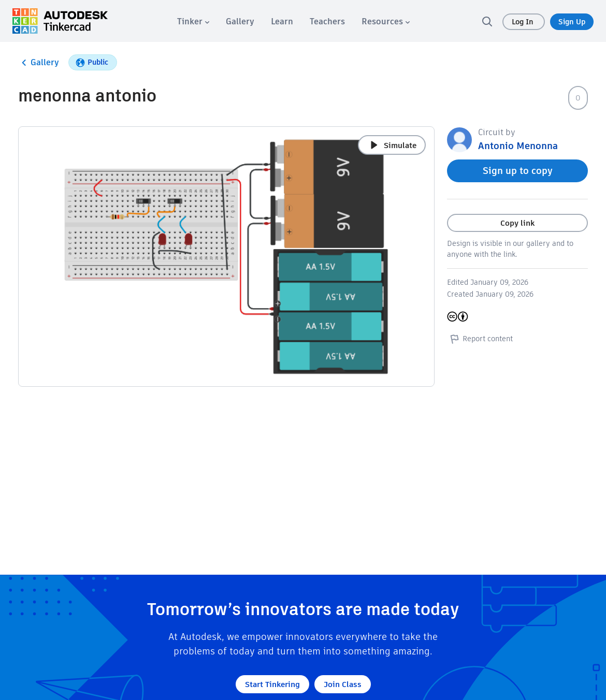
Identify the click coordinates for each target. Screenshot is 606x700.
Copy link (517, 223)
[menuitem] (193, 21)
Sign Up (572, 22)
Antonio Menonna (518, 146)
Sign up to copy (518, 171)
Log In (524, 22)
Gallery (39, 63)
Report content (480, 339)
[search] (487, 21)
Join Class (343, 684)
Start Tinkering (272, 684)
